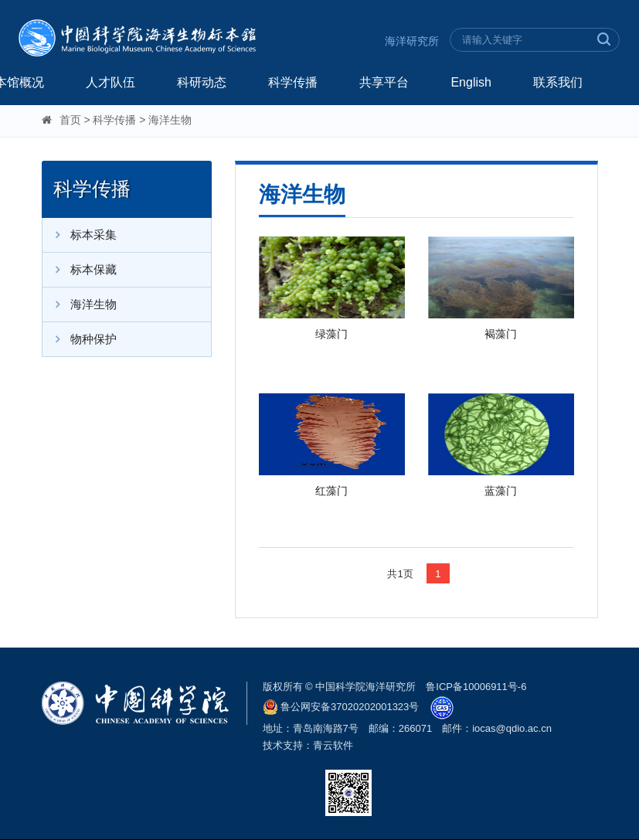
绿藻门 (331, 334)
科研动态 (202, 82)
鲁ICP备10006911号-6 (476, 687)
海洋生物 (170, 120)
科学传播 (293, 82)
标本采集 (80, 235)
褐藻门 (501, 334)
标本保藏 (80, 270)
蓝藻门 (501, 491)
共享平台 (384, 82)
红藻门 (331, 491)
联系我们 (558, 82)
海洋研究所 (412, 41)
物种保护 (80, 339)
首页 (70, 120)
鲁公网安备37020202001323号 (341, 707)
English (471, 82)
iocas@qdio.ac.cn (512, 728)
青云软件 (333, 745)
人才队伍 (110, 82)
